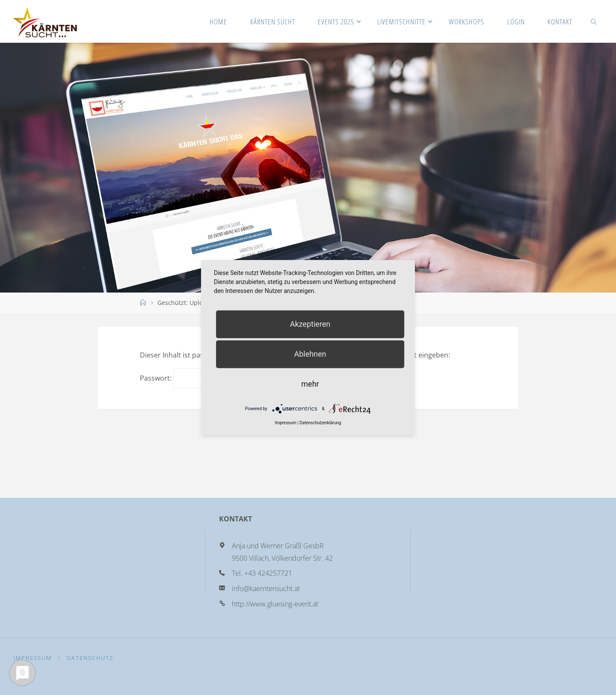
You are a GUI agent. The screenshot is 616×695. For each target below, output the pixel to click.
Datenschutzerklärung (320, 423)
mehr (310, 384)
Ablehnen (310, 354)
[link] (594, 21)
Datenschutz (90, 658)
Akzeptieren (310, 324)
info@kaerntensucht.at (266, 589)
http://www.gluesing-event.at (275, 604)
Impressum (33, 658)
